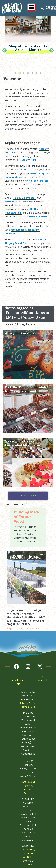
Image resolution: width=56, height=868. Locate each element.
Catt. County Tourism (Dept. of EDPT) (28, 853)
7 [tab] (40, 73)
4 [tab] (28, 73)
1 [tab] (16, 73)
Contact (43, 680)
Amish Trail (22, 169)
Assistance (18, 680)
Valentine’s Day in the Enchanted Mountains (23, 443)
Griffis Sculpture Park (37, 181)
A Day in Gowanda (20, 333)
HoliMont (10, 201)
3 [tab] (24, 73)
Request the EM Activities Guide (23, 628)
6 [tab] (36, 73)
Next (51, 51)
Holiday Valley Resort (25, 198)
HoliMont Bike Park (39, 216)
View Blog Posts (28, 495)
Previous (5, 51)
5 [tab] (32, 73)
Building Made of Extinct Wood (27, 516)
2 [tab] (20, 73)
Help (18, 684)
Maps (43, 676)
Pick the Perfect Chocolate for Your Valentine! (26, 389)
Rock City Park (28, 160)
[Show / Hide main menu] (32, 7)
